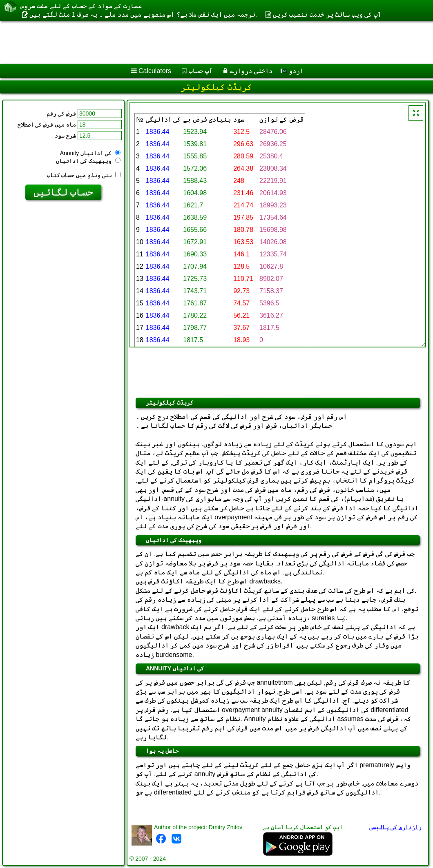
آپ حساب (201, 71)
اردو (292, 71)
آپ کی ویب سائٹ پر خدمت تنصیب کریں (327, 14)
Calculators (155, 71)
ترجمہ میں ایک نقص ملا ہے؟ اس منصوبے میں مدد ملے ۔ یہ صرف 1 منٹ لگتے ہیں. (143, 14)
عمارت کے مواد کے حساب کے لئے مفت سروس (81, 6)
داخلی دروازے (251, 71)
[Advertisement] (209, 42)
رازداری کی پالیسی (395, 827)
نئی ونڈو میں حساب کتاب (84, 175)
